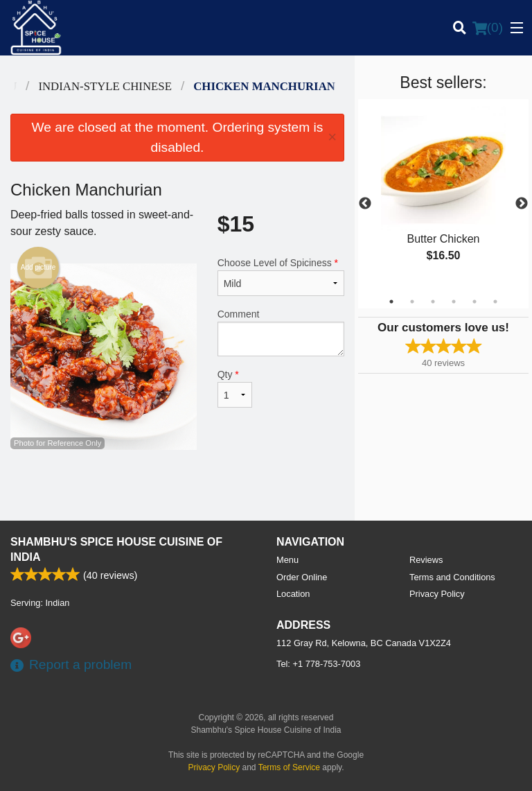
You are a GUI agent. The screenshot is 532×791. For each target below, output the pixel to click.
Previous (365, 204)
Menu (287, 560)
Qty (235, 388)
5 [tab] (475, 302)
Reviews (426, 560)
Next (522, 204)
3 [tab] (433, 302)
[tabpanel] (443, 195)
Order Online (302, 577)
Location (293, 594)
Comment (281, 332)
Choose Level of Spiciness (281, 277)
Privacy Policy (437, 594)
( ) (488, 28)
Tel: (318, 664)
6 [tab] (495, 302)
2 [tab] (412, 302)
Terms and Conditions (452, 577)
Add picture (38, 268)
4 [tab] (454, 302)
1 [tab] (391, 302)
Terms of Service (289, 767)
